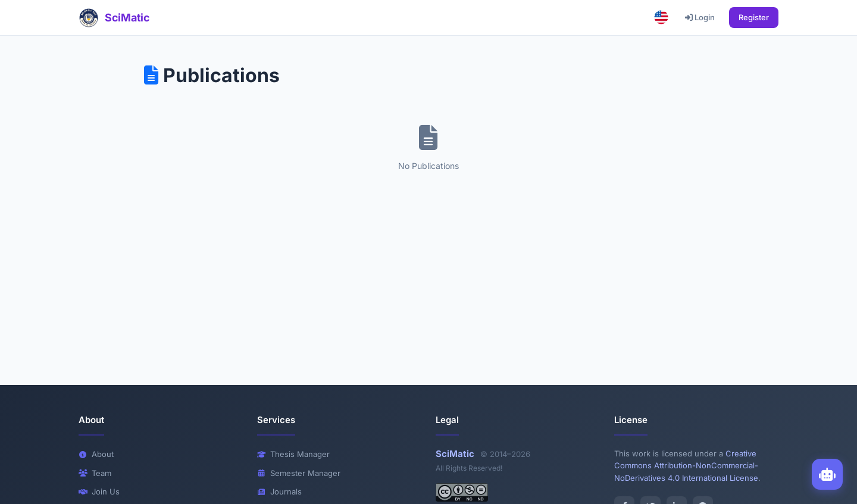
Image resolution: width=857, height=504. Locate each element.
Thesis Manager (293, 454)
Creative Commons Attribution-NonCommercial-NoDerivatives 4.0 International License (686, 466)
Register (754, 17)
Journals (279, 492)
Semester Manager (299, 473)
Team (95, 473)
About (96, 454)
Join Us (99, 492)
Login (700, 17)
